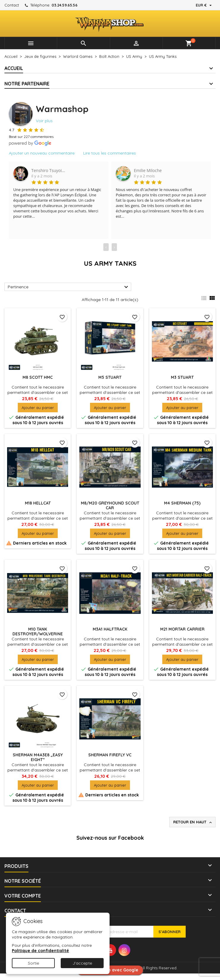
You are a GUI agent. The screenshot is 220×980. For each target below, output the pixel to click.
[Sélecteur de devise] (204, 5)
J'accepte (82, 963)
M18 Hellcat (38, 503)
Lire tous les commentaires (110, 153)
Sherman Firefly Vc (110, 755)
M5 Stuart (110, 377)
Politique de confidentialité (40, 951)
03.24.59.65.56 (65, 5)
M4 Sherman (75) (182, 503)
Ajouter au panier (38, 408)
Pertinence (69, 287)
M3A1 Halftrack (110, 629)
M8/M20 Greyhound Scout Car (110, 505)
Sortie (33, 963)
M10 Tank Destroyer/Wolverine (38, 631)
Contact (12, 5)
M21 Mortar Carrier (182, 629)
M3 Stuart (182, 377)
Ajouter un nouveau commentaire (42, 153)
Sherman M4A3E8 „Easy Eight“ (38, 757)
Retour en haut (193, 822)
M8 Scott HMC (38, 377)
